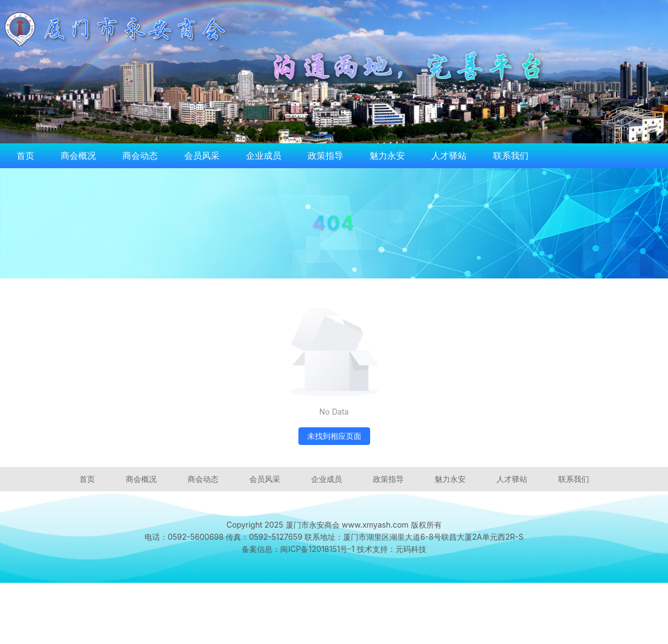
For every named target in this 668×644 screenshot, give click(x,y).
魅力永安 (387, 155)
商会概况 (78, 155)
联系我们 (511, 155)
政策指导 (325, 155)
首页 (25, 155)
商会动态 (140, 155)
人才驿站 (449, 155)
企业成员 (264, 155)
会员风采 (202, 155)
